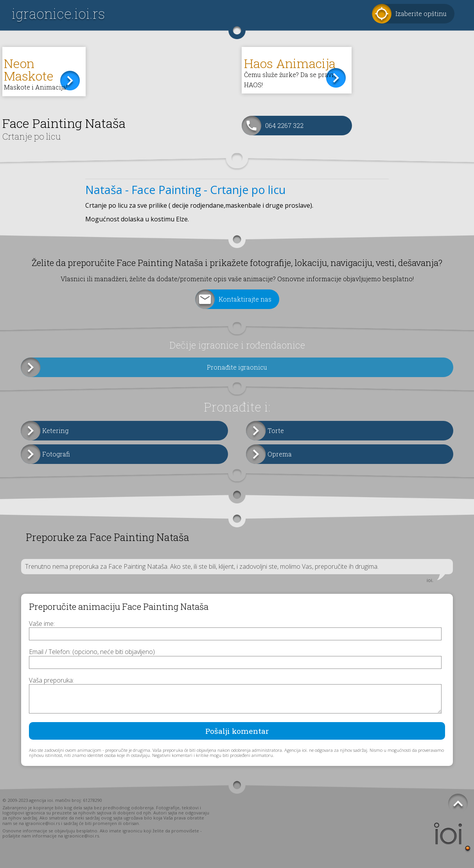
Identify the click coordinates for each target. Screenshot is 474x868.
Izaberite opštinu (421, 13)
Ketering (55, 430)
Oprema (280, 454)
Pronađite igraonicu (237, 367)
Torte (276, 430)
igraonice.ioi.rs (58, 13)
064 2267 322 (284, 125)
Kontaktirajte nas (245, 299)
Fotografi (56, 454)
